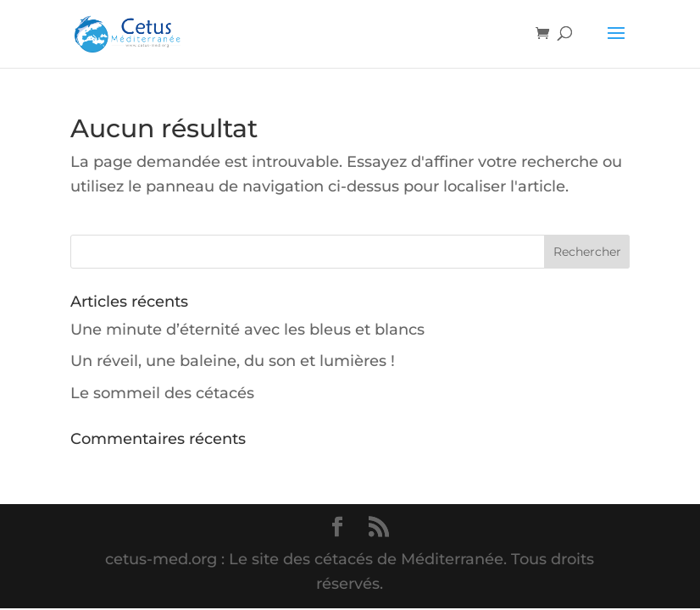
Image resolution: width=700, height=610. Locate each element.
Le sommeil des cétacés (162, 393)
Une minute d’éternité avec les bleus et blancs (247, 330)
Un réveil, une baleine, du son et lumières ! (233, 361)
